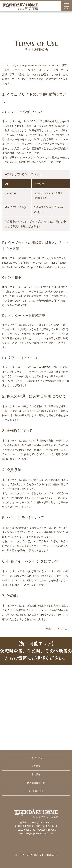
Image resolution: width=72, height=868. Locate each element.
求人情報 (36, 775)
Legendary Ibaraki (36, 826)
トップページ (36, 758)
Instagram (36, 847)
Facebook (27, 847)
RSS (45, 847)
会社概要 (36, 766)
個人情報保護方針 (36, 783)
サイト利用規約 (36, 791)
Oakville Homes (45, 855)
